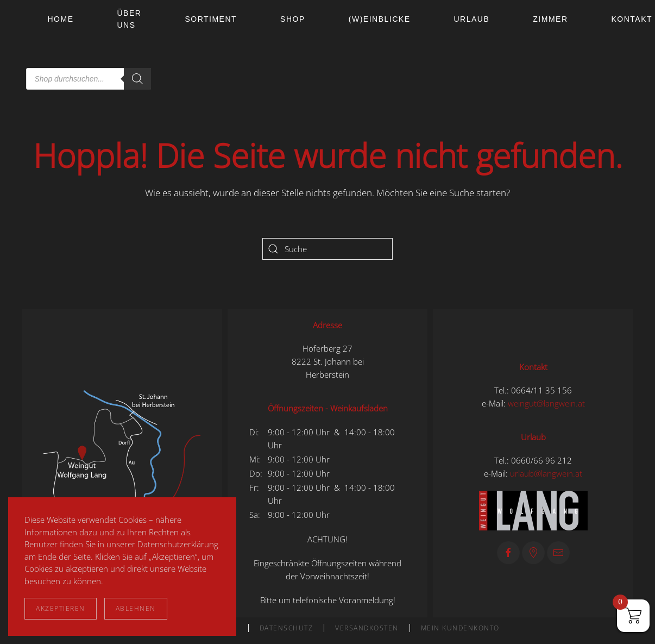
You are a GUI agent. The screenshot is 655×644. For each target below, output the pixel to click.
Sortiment (211, 19)
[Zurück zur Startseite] (24, 49)
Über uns (130, 19)
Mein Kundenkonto (460, 628)
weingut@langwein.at (546, 403)
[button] (122, 462)
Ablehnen (136, 608)
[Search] (137, 79)
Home (61, 19)
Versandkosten (367, 628)
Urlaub (471, 19)
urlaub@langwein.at (546, 473)
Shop (293, 19)
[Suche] (327, 249)
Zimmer (550, 19)
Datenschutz (286, 628)
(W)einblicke (380, 19)
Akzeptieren (61, 608)
